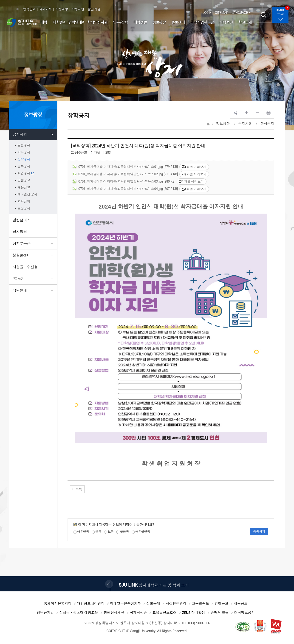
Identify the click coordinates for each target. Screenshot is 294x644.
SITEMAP (222, 13)
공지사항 (245, 124)
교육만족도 (200, 604)
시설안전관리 (176, 604)
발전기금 (94, 9)
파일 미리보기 (194, 167)
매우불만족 (141, 532)
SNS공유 (235, 113)
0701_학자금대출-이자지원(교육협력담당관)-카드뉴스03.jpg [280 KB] (124, 182)
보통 (109, 532)
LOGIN (207, 13)
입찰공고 (221, 604)
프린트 (269, 113)
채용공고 (241, 604)
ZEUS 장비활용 (194, 613)
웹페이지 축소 (257, 113)
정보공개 (153, 604)
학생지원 (78, 9)
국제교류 (45, 9)
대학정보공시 (244, 613)
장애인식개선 (114, 613)
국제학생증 (138, 613)
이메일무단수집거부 (126, 604)
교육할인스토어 (165, 613)
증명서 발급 (220, 613)
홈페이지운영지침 (58, 604)
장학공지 (267, 124)
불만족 (123, 532)
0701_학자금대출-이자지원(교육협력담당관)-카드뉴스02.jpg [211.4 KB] (125, 174)
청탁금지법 (45, 613)
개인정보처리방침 (91, 604)
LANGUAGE (240, 13)
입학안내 (29, 9)
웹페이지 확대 (246, 113)
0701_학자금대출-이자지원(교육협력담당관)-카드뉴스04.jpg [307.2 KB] (125, 189)
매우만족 (81, 532)
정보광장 (223, 124)
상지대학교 (22, 23)
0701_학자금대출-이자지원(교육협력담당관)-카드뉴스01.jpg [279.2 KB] (125, 167)
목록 (77, 489)
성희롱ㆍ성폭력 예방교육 (79, 613)
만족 (96, 532)
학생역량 (62, 9)
